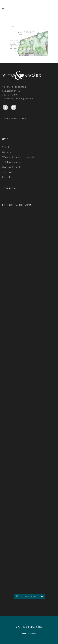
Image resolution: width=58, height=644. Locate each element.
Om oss (6, 152)
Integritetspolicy (14, 118)
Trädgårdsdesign (13, 162)
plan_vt (13, 26)
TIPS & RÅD (9, 188)
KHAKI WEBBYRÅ (29, 633)
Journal (7, 172)
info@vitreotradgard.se (18, 98)
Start (6, 147)
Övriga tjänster (13, 167)
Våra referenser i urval (18, 157)
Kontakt (7, 177)
